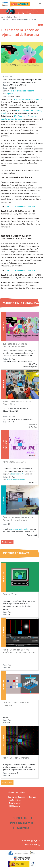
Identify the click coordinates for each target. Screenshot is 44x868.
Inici (2, 17)
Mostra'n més (7, 542)
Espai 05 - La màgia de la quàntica (20, 206)
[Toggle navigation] (40, 4)
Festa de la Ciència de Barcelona (22, 91)
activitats (9, 17)
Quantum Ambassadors (20, 529)
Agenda (10, 94)
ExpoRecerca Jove (18, 474)
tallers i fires (18, 17)
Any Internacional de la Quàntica (28, 99)
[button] (22, 58)
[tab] (8, 292)
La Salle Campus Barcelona (16, 480)
